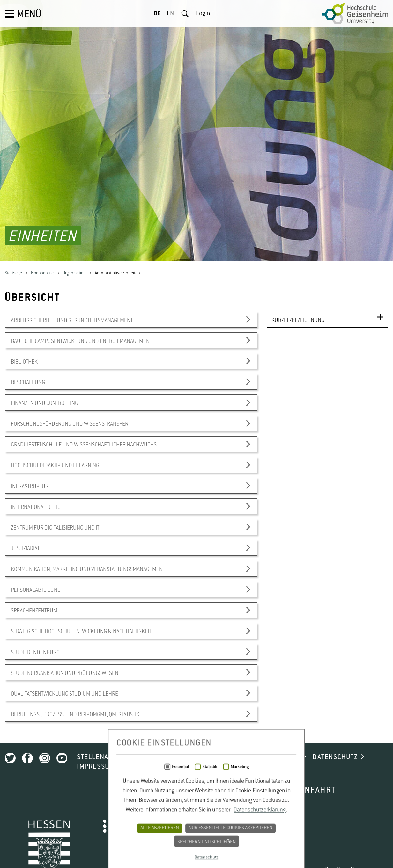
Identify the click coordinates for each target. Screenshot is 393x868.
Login (203, 14)
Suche (185, 14)
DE (157, 14)
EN (170, 14)
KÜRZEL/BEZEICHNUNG (298, 481)
